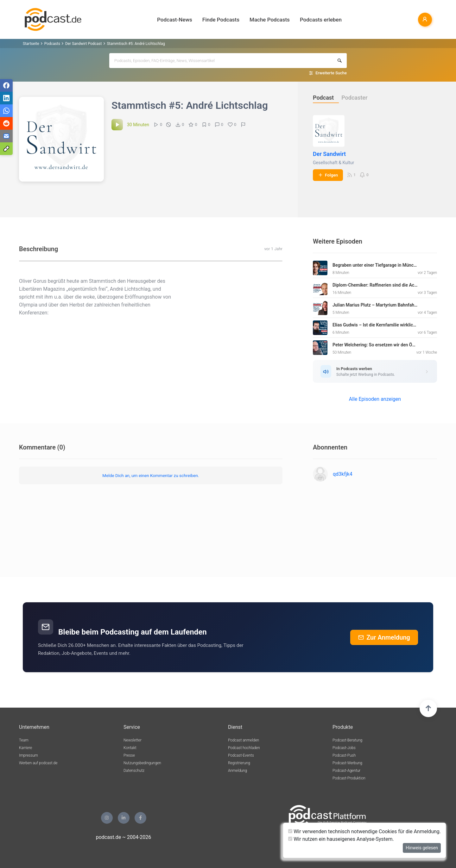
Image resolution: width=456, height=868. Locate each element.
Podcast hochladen (244, 748)
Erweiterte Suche (331, 73)
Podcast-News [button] (175, 20)
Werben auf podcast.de (38, 763)
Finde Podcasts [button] (221, 20)
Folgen (328, 175)
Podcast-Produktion (349, 778)
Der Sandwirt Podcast (84, 44)
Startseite (31, 44)
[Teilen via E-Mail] (6, 136)
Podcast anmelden (244, 740)
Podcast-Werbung (347, 763)
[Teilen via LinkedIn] (6, 98)
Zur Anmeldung (384, 637)
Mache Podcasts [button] (270, 20)
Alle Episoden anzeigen (375, 399)
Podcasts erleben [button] (321, 20)
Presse (129, 755)
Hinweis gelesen (422, 848)
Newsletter (133, 740)
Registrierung (239, 763)
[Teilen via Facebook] (6, 85)
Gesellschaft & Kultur (333, 163)
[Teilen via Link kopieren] (6, 149)
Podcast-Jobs (344, 748)
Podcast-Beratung (347, 740)
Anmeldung (237, 771)
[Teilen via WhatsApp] (6, 111)
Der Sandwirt (329, 154)
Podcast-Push (344, 755)
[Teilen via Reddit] (6, 123)
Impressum (28, 755)
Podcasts (52, 44)
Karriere (25, 748)
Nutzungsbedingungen (142, 763)
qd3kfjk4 (343, 474)
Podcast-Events (241, 755)
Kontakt (130, 748)
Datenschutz (134, 771)
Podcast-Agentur (346, 771)
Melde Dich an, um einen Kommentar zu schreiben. (151, 475)
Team (24, 740)
